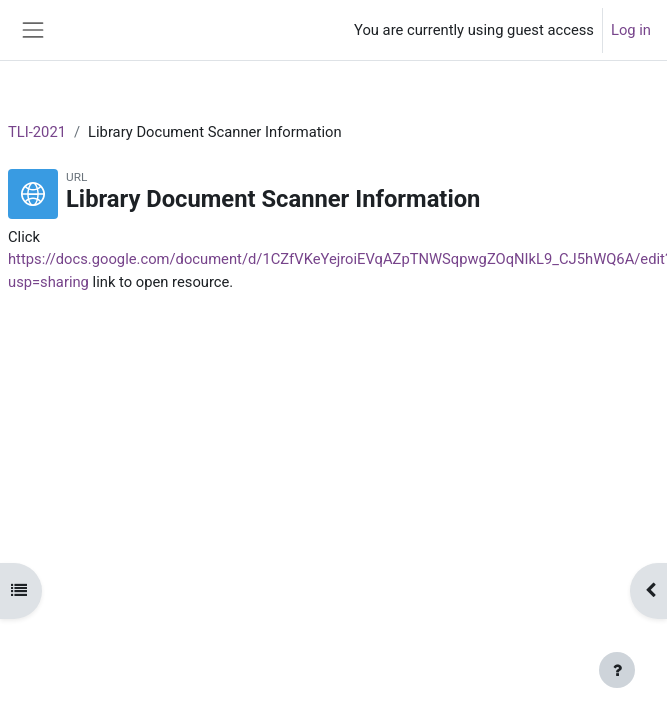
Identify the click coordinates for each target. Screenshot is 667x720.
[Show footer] (617, 670)
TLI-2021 (37, 132)
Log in (631, 30)
